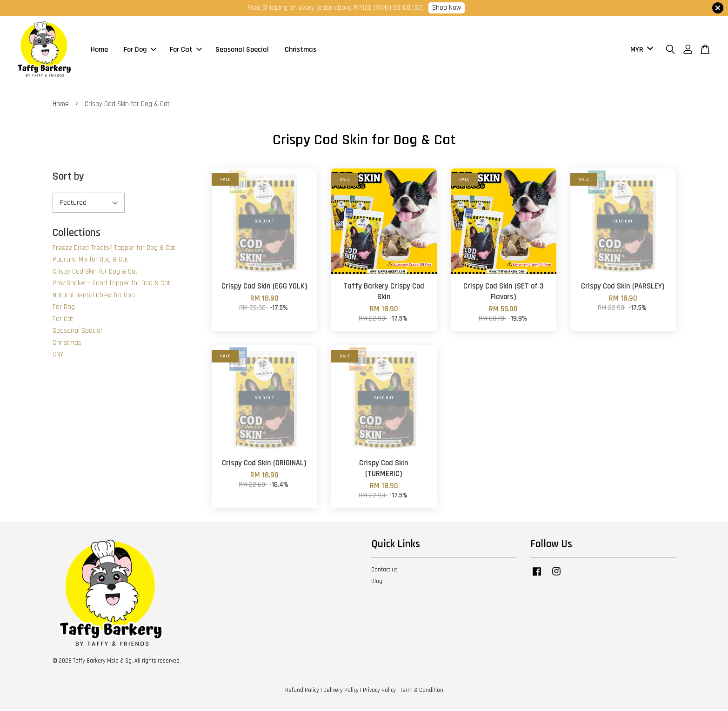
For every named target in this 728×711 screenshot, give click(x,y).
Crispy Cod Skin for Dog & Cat (95, 273)
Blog (377, 583)
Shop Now (447, 8)
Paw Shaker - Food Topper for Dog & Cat (111, 285)
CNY (58, 356)
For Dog (140, 50)
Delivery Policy (341, 691)
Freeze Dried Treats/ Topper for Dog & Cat (114, 249)
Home (99, 50)
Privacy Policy (379, 691)
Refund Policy (302, 691)
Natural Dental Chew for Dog (94, 297)
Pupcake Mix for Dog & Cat (90, 261)
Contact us (384, 571)
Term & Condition (422, 691)
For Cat (186, 50)
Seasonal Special (242, 50)
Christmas (301, 50)
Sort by (68, 178)
